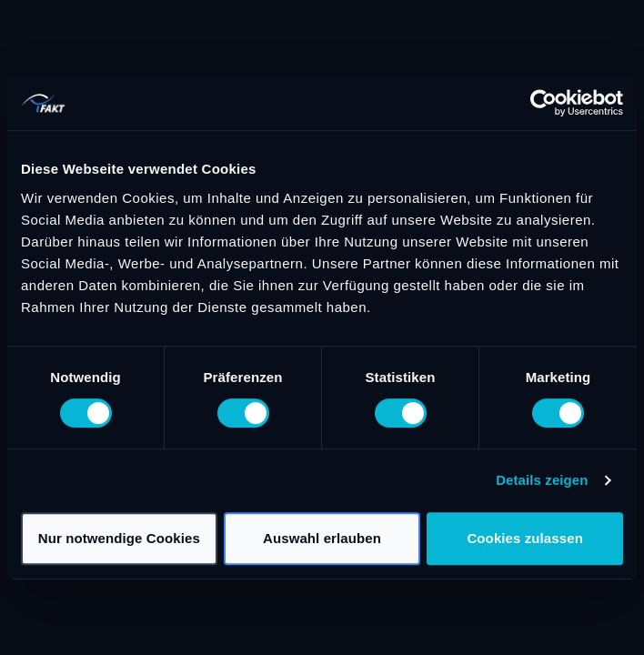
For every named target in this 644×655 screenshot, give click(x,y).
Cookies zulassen (524, 538)
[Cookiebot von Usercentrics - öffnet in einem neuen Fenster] (543, 103)
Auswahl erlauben (322, 538)
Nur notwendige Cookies (119, 538)
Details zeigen (542, 480)
